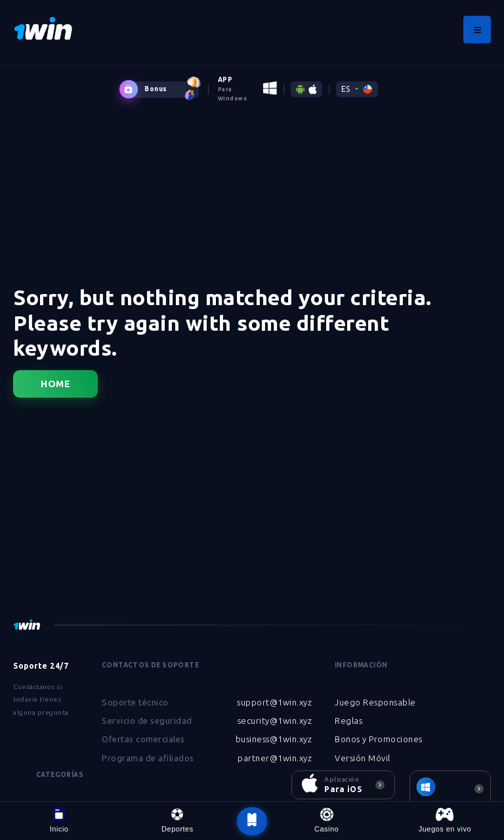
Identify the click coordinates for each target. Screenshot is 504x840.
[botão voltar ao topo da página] (252, 822)
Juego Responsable (375, 702)
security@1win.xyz (275, 721)
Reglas (348, 721)
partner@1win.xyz (275, 758)
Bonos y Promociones (379, 739)
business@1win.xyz (274, 739)
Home (55, 384)
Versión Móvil (363, 758)
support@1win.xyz (274, 702)
